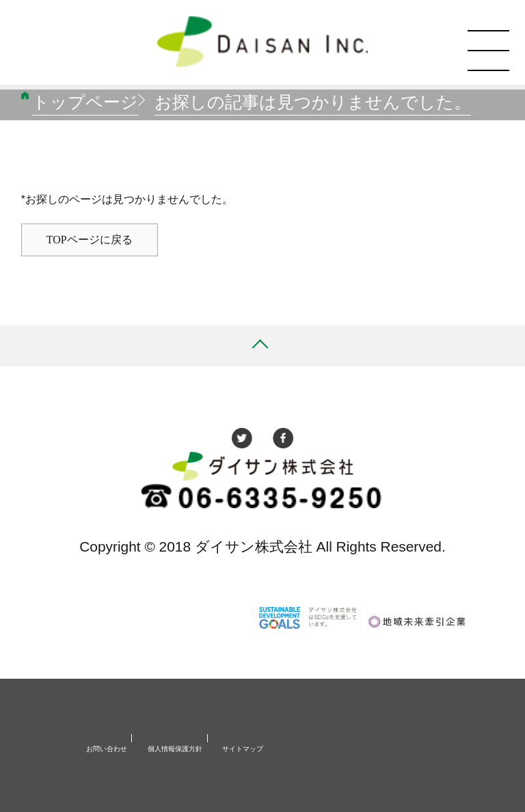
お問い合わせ (107, 749)
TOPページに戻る (90, 240)
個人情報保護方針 (175, 749)
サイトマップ (243, 749)
